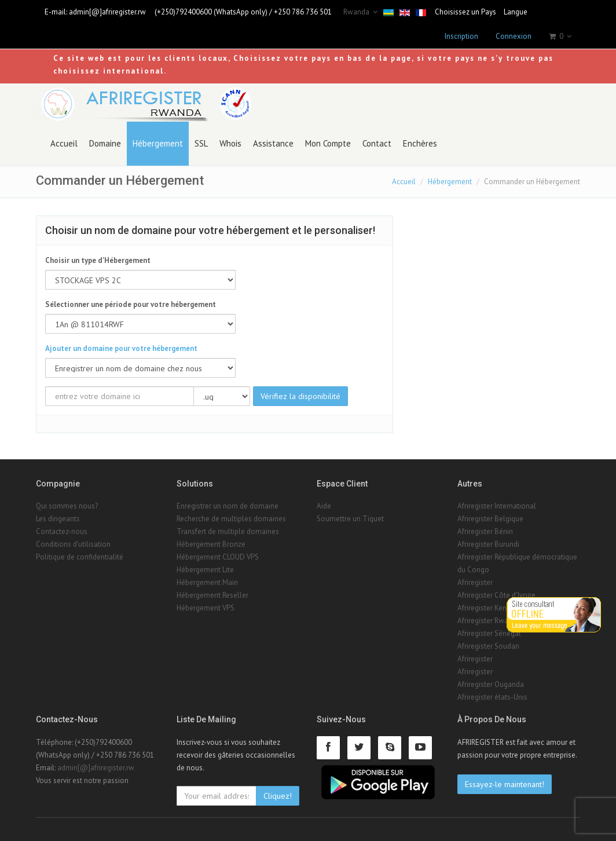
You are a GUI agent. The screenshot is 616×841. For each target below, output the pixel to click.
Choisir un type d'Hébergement (98, 260)
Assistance (273, 143)
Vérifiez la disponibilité (300, 396)
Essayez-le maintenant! (505, 784)
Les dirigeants (58, 519)
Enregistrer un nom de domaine (228, 506)
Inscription (461, 36)
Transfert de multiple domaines (228, 531)
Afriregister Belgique (490, 519)
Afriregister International (497, 506)
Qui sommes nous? (67, 506)
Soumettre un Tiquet (350, 519)
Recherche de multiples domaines (231, 519)
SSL (201, 143)
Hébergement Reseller (212, 595)
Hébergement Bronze (211, 544)
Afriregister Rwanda (489, 621)
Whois (230, 143)
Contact (377, 143)
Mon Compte (328, 143)
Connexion (514, 36)
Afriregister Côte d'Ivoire (496, 595)
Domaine (105, 143)
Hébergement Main (207, 582)
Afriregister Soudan (488, 646)
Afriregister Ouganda (491, 684)
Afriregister (475, 582)
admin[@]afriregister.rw (107, 12)
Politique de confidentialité (80, 557)
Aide (324, 506)
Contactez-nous (62, 531)
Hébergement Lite (205, 570)
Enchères (420, 143)
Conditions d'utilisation (73, 544)
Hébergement (158, 143)
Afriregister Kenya (486, 608)
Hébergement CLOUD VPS (218, 557)
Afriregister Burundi (488, 544)
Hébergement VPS (206, 608)
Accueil (64, 143)
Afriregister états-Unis (492, 697)
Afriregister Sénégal (489, 633)
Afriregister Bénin (485, 531)
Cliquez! (278, 796)
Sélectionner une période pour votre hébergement (131, 304)
